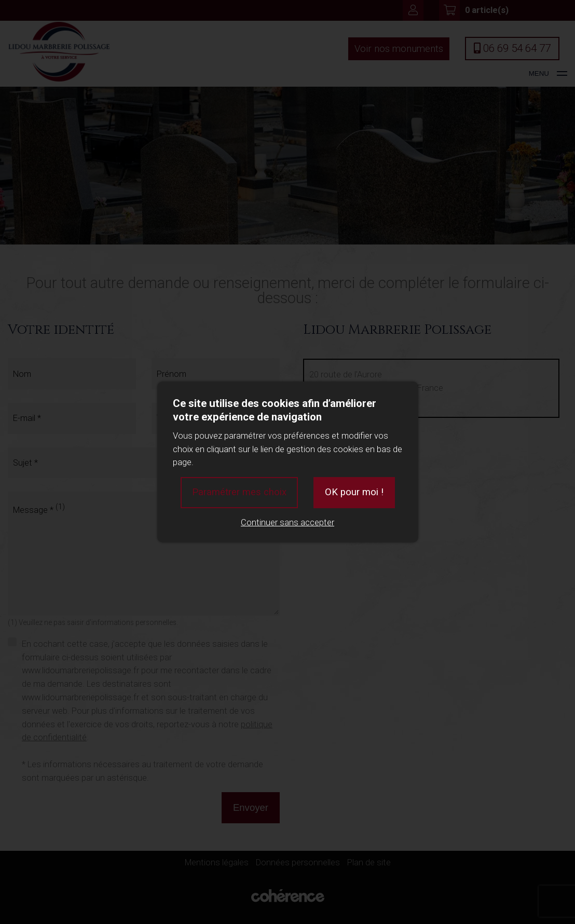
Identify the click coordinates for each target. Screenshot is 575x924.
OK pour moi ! (354, 492)
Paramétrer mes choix (239, 492)
